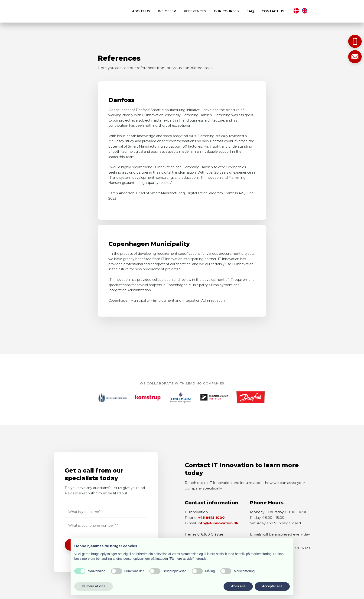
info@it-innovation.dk (218, 523)
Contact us (273, 11)
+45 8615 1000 (211, 518)
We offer (167, 11)
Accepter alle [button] (272, 586)
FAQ (250, 11)
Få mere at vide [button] (94, 586)
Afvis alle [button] (238, 586)
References (195, 11)
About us (141, 11)
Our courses (226, 11)
